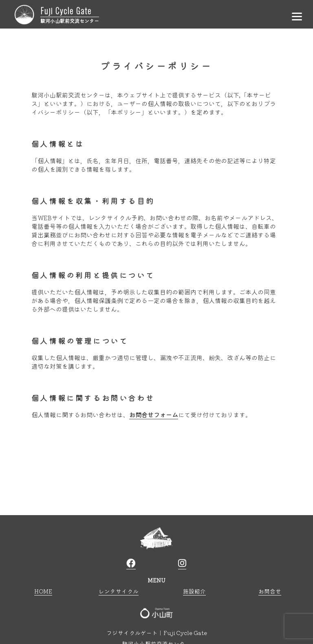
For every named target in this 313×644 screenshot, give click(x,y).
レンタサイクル (119, 591)
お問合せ (270, 591)
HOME (43, 591)
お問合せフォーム (154, 415)
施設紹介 (194, 591)
